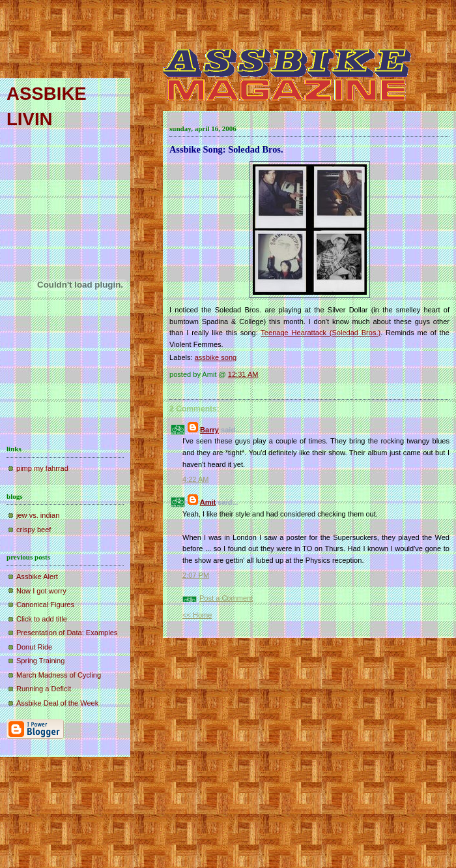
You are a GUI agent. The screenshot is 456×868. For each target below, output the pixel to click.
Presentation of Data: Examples (67, 633)
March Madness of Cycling (59, 675)
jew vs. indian (38, 515)
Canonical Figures (45, 605)
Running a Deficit (44, 689)
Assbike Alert (37, 576)
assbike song (216, 357)
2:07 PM (196, 575)
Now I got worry (41, 591)
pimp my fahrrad (42, 468)
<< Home (197, 615)
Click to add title (42, 619)
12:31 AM (243, 374)
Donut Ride (34, 647)
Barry (209, 430)
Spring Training (40, 661)
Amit (208, 502)
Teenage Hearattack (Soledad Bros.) (321, 333)
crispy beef (34, 530)
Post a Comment (226, 598)
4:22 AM (196, 479)
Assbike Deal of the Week (57, 703)
